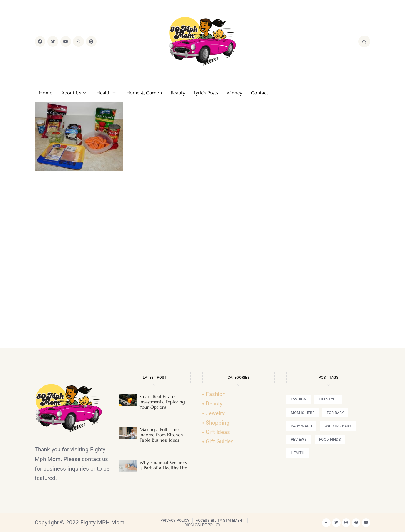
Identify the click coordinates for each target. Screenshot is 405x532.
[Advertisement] (203, 262)
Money (235, 93)
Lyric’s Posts (206, 93)
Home (46, 93)
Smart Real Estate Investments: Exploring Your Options (162, 402)
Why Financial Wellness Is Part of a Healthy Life (163, 465)
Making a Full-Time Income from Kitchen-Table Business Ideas (162, 435)
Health (106, 93)
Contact (260, 93)
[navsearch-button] (364, 41)
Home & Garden (144, 93)
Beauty (178, 93)
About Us (74, 93)
